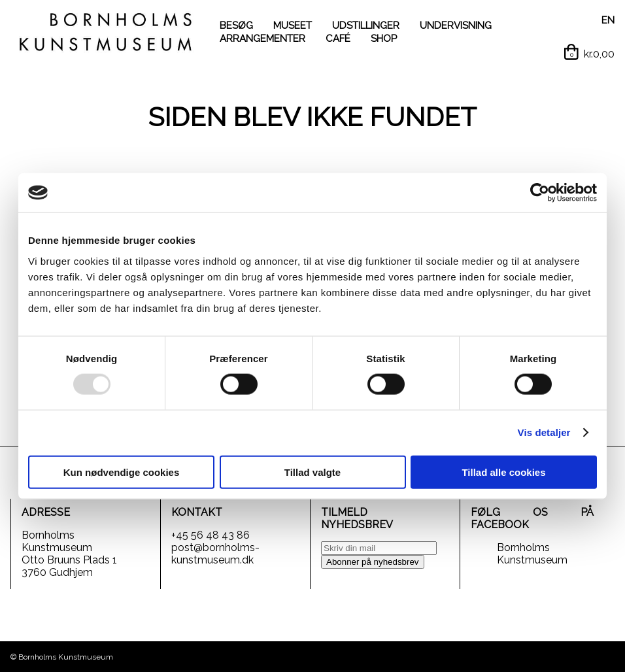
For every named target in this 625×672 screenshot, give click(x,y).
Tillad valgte (312, 472)
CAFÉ (338, 39)
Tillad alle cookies (503, 472)
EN (608, 20)
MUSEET (293, 25)
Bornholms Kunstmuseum (532, 554)
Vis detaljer (544, 432)
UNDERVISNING (456, 25)
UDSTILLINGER (366, 25)
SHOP (384, 39)
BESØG (236, 25)
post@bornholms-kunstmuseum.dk (215, 554)
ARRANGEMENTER (262, 39)
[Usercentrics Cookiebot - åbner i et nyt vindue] (540, 193)
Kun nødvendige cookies (122, 472)
